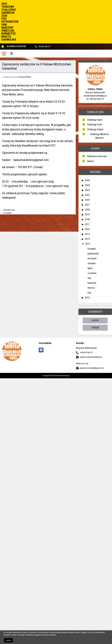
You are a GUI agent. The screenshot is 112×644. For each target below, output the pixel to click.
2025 (87, 185)
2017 (87, 224)
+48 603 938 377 (44, 47)
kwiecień (92, 283)
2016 (87, 229)
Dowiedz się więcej (49, 635)
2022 (87, 200)
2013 (88, 244)
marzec (91, 288)
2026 (87, 180)
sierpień (92, 263)
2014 (87, 239)
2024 (87, 190)
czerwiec (92, 273)
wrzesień (92, 258)
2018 (87, 219)
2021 (87, 205)
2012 (87, 298)
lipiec (90, 268)
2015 (87, 234)
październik (93, 254)
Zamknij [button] (8, 640)
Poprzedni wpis (9, 210)
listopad (92, 249)
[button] (12, 54)
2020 (87, 210)
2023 (87, 195)
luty (89, 293)
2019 (87, 214)
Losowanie (7, 213)
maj (89, 278)
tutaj (51, 181)
